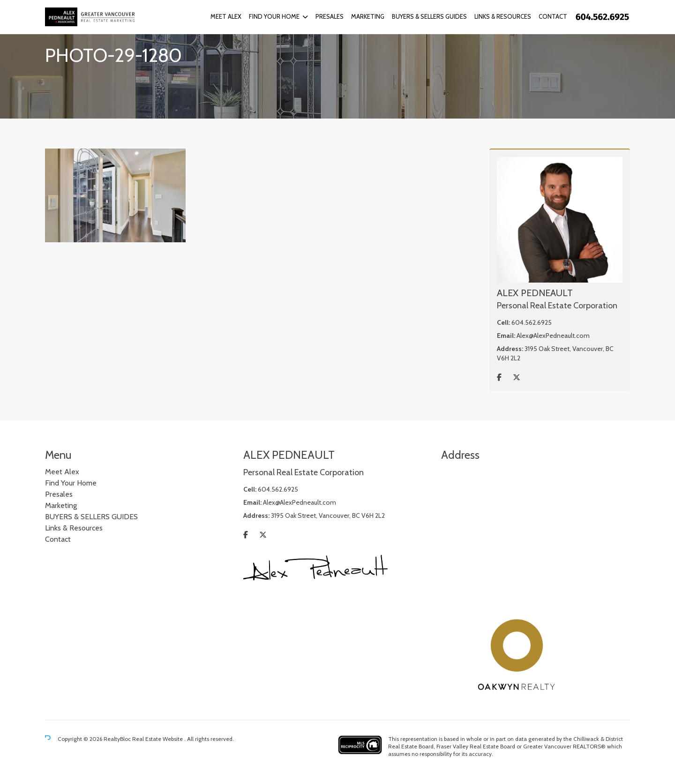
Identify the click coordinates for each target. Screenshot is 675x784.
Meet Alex (226, 16)
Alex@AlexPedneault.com (553, 336)
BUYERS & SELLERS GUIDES (429, 16)
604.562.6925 (532, 322)
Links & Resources (503, 16)
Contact (553, 16)
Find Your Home (274, 16)
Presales (330, 16)
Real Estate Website (158, 739)
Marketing (368, 16)
